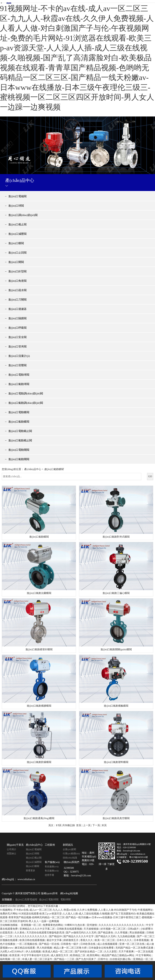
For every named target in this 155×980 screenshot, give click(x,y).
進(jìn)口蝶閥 (16, 243)
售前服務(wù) (52, 867)
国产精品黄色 (106, 933)
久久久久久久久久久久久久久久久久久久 (122, 925)
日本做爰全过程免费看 (101, 948)
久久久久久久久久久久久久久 (31, 936)
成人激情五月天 (60, 955)
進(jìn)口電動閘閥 (19, 450)
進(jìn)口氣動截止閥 (20, 440)
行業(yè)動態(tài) (71, 854)
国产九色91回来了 (86, 959)
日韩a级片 (134, 929)
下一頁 (96, 825)
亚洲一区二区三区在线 (132, 944)
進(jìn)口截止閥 (17, 224)
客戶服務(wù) (52, 862)
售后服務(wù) (52, 871)
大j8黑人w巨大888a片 (12, 952)
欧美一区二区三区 (105, 940)
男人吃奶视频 (45, 948)
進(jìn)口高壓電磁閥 (26, 900)
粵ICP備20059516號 (138, 857)
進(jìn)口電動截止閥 (20, 431)
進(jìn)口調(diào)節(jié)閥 (23, 215)
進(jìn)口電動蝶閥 (19, 412)
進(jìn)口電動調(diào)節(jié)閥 (26, 393)
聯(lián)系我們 (71, 862)
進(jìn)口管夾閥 (17, 347)
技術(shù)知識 (70, 858)
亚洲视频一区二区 (31, 925)
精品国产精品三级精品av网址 (118, 955)
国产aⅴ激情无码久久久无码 (81, 933)
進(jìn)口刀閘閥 (17, 300)
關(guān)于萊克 (15, 845)
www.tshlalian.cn (26, 879)
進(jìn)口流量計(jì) (19, 356)
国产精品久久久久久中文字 (79, 936)
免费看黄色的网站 (53, 925)
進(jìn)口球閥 (16, 206)
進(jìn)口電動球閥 (19, 375)
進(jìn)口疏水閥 (17, 290)
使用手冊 (49, 875)
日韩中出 (103, 959)
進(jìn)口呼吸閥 (17, 328)
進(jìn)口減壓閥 (17, 234)
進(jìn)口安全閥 (17, 337)
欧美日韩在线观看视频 (32, 940)
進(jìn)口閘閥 (16, 262)
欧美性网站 (94, 955)
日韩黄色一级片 (70, 944)
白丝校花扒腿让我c (121, 959)
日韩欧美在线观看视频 (70, 929)
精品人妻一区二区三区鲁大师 (71, 948)
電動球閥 (66, 900)
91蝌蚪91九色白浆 (75, 925)
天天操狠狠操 (91, 929)
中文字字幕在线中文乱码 (36, 955)
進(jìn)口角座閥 (17, 281)
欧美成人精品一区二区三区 (58, 952)
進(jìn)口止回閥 (17, 253)
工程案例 (50, 845)
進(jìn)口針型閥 (17, 271)
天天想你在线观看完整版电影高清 (46, 933)
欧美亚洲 (15, 955)
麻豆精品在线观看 (25, 948)
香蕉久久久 (87, 940)
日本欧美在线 (88, 944)
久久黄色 (20, 933)
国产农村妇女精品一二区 (89, 952)
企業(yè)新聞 (69, 849)
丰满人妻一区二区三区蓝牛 (38, 959)
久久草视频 (122, 933)
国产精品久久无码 (106, 936)
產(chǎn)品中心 (33, 469)
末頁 (104, 825)
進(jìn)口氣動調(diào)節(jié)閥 (26, 403)
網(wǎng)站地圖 (69, 893)
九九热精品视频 (127, 936)
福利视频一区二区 (10, 959)
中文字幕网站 (144, 955)
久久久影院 (111, 952)
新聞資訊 (68, 845)
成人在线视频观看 (108, 944)
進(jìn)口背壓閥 (17, 365)
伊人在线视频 (34, 952)
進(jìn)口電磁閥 (17, 196)
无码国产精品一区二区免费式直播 (135, 948)
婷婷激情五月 (71, 940)
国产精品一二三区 (65, 959)
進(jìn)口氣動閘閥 (19, 459)
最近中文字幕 (54, 940)
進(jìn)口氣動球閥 (19, 384)
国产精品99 (56, 936)
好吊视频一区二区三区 (113, 929)
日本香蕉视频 (142, 940)
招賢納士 (12, 854)
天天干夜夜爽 (126, 952)
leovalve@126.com (81, 876)
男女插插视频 (137, 933)
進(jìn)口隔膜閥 (17, 318)
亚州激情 (92, 925)
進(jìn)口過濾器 (17, 309)
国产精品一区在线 (49, 944)
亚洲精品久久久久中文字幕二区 (38, 929)
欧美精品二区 (78, 955)
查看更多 (30, 870)
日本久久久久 (125, 940)
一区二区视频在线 (27, 944)
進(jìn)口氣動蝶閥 (19, 422)
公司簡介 (12, 849)
